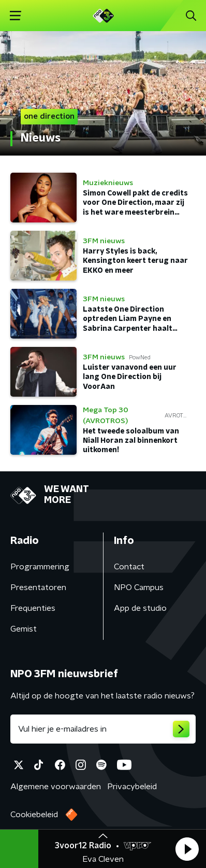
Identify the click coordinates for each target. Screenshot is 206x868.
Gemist (24, 629)
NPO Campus (139, 587)
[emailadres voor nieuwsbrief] (103, 729)
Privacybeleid (132, 787)
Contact (129, 567)
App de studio (140, 608)
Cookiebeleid (34, 815)
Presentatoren (38, 587)
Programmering (40, 567)
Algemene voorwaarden (56, 787)
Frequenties (33, 608)
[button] (187, 849)
